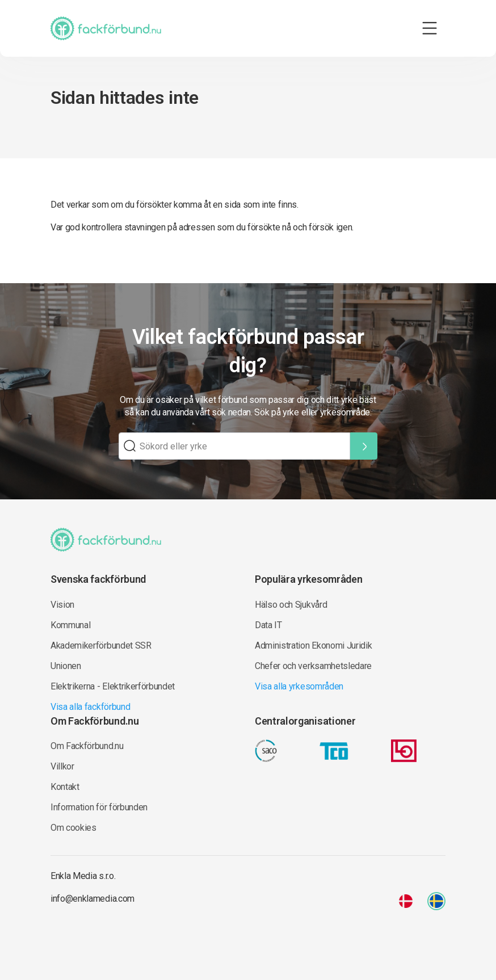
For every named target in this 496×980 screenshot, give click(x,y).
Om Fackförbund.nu (87, 746)
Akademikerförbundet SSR (101, 645)
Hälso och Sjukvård (291, 605)
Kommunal (70, 625)
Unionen (66, 666)
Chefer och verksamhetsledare (313, 666)
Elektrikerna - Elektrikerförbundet (113, 686)
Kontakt (65, 787)
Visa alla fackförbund (90, 707)
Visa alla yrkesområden (299, 686)
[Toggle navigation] (430, 28)
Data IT (268, 625)
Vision (62, 605)
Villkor (62, 766)
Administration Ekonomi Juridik (313, 645)
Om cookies (73, 828)
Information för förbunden (99, 807)
